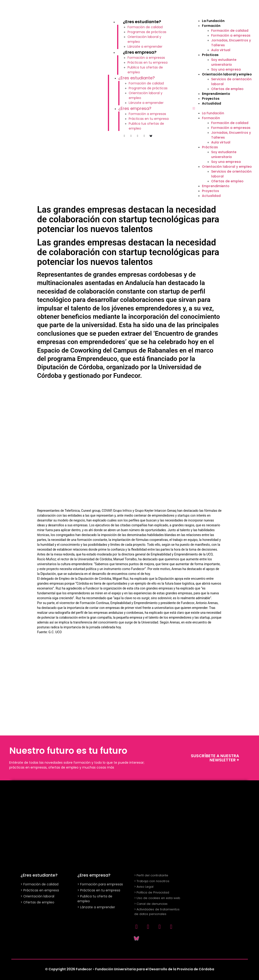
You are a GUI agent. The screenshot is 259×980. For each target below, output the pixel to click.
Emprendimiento (216, 94)
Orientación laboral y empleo (227, 74)
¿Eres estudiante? (142, 22)
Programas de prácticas (147, 32)
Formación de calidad (145, 27)
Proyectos (211, 99)
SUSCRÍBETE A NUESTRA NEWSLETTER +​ (215, 758)
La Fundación (213, 21)
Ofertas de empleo (227, 89)
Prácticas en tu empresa (148, 62)
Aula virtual (221, 50)
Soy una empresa (226, 69)
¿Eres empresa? (140, 52)
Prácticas (210, 55)
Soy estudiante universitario (224, 62)
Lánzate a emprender (145, 47)
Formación (211, 26)
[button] (224, 108)
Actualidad (212, 103)
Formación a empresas (146, 58)
